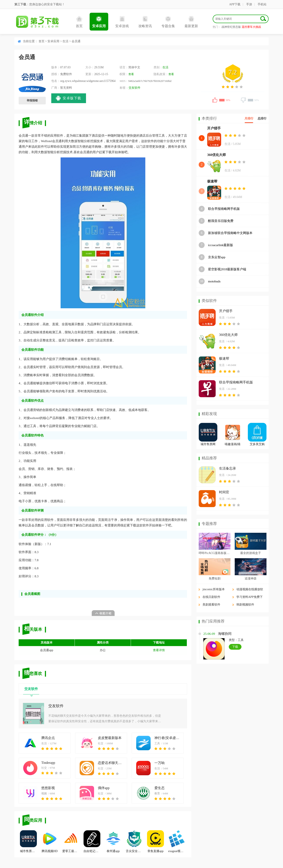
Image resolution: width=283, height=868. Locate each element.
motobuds (214, 281)
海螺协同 (225, 634)
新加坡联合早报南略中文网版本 (230, 233)
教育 (157, 793)
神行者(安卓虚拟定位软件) (167, 738)
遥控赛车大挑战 (251, 27)
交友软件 (135, 88)
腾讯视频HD (50, 841)
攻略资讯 (145, 22)
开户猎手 (214, 128)
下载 (235, 647)
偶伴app (104, 788)
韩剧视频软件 (245, 605)
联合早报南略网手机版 (224, 209)
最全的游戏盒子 (251, 553)
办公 (103, 650)
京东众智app (217, 257)
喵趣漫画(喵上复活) (233, 445)
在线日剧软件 (211, 597)
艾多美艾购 (257, 444)
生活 (65, 41)
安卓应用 (99, 22)
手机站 (262, 4)
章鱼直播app (155, 841)
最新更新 (191, 22)
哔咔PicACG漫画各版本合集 (215, 553)
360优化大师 (216, 155)
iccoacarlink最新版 (221, 245)
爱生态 (160, 788)
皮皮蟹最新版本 (110, 738)
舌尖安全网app (134, 841)
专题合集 (168, 22)
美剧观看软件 (211, 605)
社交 (101, 743)
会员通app (47, 650)
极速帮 (212, 181)
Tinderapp (48, 763)
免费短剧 (215, 578)
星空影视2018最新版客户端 (227, 269)
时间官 (224, 492)
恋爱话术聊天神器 (110, 763)
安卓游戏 (122, 22)
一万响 (160, 763)
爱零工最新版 (71, 841)
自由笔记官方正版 (92, 841)
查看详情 (159, 650)
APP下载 (235, 4)
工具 (157, 743)
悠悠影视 (48, 788)
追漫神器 (251, 578)
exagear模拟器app (177, 841)
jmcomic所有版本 (214, 589)
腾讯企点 (48, 738)
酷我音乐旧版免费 (221, 221)
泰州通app (113, 841)
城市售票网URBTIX (28, 841)
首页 (79, 22)
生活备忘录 (228, 468)
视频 (44, 793)
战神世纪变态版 (231, 27)
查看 (131, 74)
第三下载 (20, 4)
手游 (249, 4)
